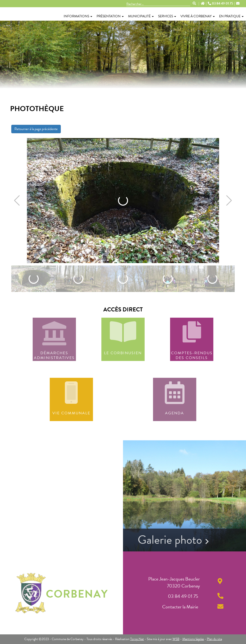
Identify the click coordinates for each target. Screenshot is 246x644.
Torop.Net (137, 639)
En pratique (231, 16)
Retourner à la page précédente (36, 129)
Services (167, 16)
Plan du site (214, 639)
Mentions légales (193, 639)
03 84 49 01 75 (221, 4)
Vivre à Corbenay (198, 16)
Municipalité (141, 16)
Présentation (110, 16)
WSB (176, 639)
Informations (78, 16)
